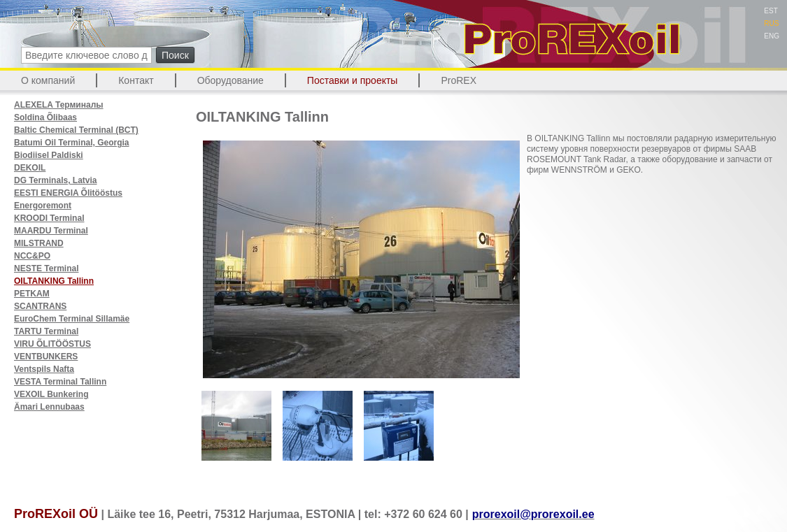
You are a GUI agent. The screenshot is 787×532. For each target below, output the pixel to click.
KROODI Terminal (49, 218)
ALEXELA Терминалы (59, 105)
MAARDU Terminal (51, 231)
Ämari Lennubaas (49, 407)
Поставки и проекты (353, 80)
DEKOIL (30, 168)
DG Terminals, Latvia (55, 180)
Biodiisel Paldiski (49, 155)
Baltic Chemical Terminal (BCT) (76, 130)
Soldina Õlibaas (45, 117)
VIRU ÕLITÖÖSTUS (52, 344)
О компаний (48, 80)
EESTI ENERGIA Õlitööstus (68, 193)
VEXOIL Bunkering (51, 394)
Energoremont (43, 206)
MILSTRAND (39, 243)
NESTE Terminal (46, 268)
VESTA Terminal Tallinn (60, 382)
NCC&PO (32, 256)
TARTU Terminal (46, 331)
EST (771, 11)
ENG (772, 36)
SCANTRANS (40, 306)
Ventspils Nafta (44, 369)
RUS (771, 23)
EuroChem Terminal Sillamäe (72, 319)
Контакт (136, 80)
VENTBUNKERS (46, 357)
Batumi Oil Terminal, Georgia (71, 143)
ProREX (459, 80)
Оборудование (231, 80)
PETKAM (32, 294)
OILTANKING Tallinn (54, 281)
